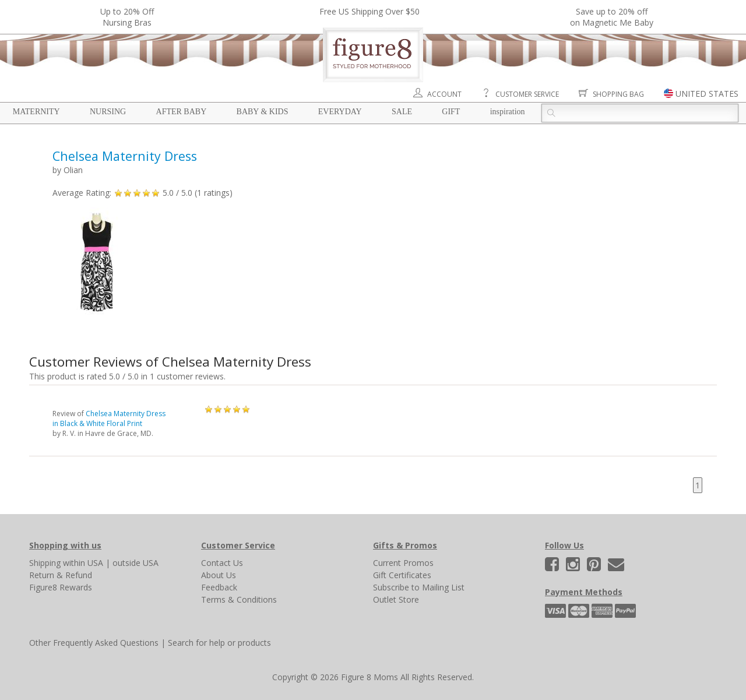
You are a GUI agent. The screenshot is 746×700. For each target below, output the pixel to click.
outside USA (136, 563)
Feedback (219, 587)
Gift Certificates (402, 575)
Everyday (340, 112)
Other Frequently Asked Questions (94, 643)
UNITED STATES (707, 94)
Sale (402, 112)
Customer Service (527, 94)
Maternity (36, 112)
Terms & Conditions (239, 599)
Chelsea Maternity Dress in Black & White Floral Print (109, 418)
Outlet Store (396, 599)
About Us (219, 575)
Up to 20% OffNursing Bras (127, 17)
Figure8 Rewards (61, 587)
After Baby (182, 112)
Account (444, 94)
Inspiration (508, 112)
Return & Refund (61, 575)
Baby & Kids (263, 112)
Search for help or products (219, 643)
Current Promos (403, 563)
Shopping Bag (618, 94)
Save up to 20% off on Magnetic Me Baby (612, 17)
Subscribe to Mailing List (419, 587)
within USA (83, 563)
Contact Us (222, 563)
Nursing (108, 112)
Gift (451, 112)
